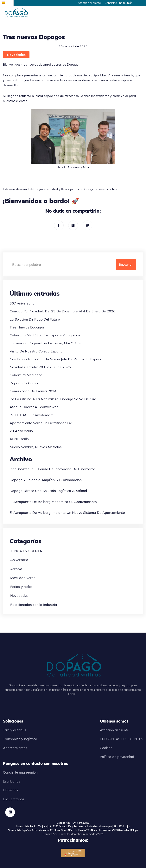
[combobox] (7, 3)
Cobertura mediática (26, 375)
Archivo (16, 569)
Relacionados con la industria (34, 605)
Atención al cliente (89, 3)
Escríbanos (12, 781)
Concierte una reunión (119, 3)
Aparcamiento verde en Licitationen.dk (41, 423)
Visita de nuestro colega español (36, 351)
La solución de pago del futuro (35, 319)
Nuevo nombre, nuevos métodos (36, 447)
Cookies (106, 748)
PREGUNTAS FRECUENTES (121, 739)
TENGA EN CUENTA (26, 551)
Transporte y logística (20, 739)
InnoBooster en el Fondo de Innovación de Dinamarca (53, 469)
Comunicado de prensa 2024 (33, 391)
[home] (15, 13)
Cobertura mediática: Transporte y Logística (45, 335)
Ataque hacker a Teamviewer (34, 407)
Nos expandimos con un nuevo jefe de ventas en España (56, 359)
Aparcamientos (15, 748)
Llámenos (11, 790)
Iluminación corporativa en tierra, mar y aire (45, 343)
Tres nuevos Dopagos (27, 327)
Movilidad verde (23, 578)
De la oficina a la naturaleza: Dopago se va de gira (53, 399)
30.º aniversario (22, 303)
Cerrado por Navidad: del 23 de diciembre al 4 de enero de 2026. (63, 311)
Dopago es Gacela (25, 383)
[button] (139, 12)
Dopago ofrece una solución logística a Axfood (48, 491)
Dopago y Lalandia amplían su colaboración (46, 480)
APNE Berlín (19, 439)
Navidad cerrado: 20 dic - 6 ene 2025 (40, 367)
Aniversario (19, 560)
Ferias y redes (21, 587)
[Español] (7, 3)
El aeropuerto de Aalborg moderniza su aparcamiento (53, 502)
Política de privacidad (117, 757)
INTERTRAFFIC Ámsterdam (32, 415)
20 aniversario (21, 431)
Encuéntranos (14, 799)
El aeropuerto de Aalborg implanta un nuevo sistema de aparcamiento (67, 512)
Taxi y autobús (15, 730)
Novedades (16, 55)
